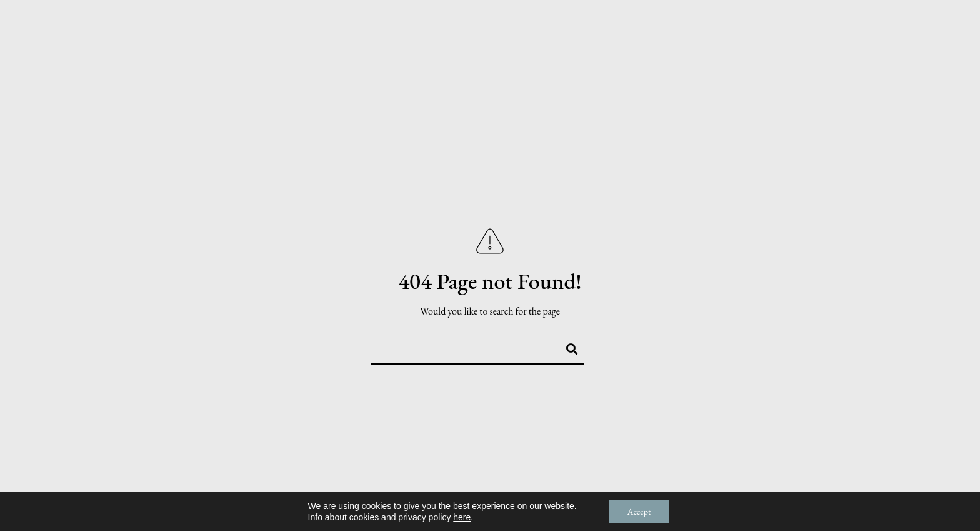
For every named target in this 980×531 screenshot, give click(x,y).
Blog (858, 51)
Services (797, 51)
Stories (728, 51)
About (668, 51)
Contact (917, 51)
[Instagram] (910, 26)
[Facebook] (866, 26)
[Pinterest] (888, 26)
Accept (639, 512)
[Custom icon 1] (932, 26)
